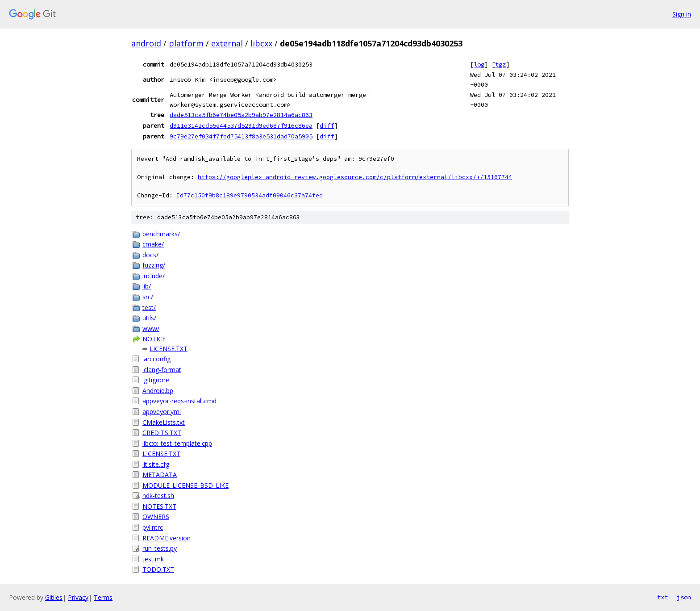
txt (662, 597)
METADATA (160, 475)
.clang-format (162, 370)
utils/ (149, 318)
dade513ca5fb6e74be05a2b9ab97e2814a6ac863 (241, 115)
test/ (149, 308)
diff (327, 126)
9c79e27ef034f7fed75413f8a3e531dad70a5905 (241, 136)
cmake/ (153, 244)
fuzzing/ (154, 265)
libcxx (261, 43)
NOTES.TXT (159, 506)
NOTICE (154, 339)
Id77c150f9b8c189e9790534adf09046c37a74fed (250, 195)
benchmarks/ (161, 234)
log (479, 64)
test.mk (153, 559)
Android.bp (158, 391)
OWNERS (156, 517)
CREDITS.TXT (162, 433)
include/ (154, 276)
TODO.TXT (158, 569)
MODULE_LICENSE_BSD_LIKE (185, 485)
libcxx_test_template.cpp (177, 443)
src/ (148, 297)
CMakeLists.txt (164, 422)
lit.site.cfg (156, 464)
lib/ (147, 286)
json (684, 597)
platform (186, 43)
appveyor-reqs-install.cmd (179, 401)
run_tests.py (160, 548)
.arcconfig (156, 359)
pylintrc (153, 527)
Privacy (78, 597)
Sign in (682, 14)
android (146, 43)
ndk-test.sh (158, 496)
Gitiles (54, 597)
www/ (151, 329)
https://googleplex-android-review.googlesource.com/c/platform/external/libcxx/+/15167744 (355, 177)
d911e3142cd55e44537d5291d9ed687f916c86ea (241, 126)
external (227, 43)
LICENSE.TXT (169, 349)
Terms (103, 597)
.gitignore (156, 380)
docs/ (150, 255)
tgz (500, 64)
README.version (167, 538)
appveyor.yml (162, 412)
